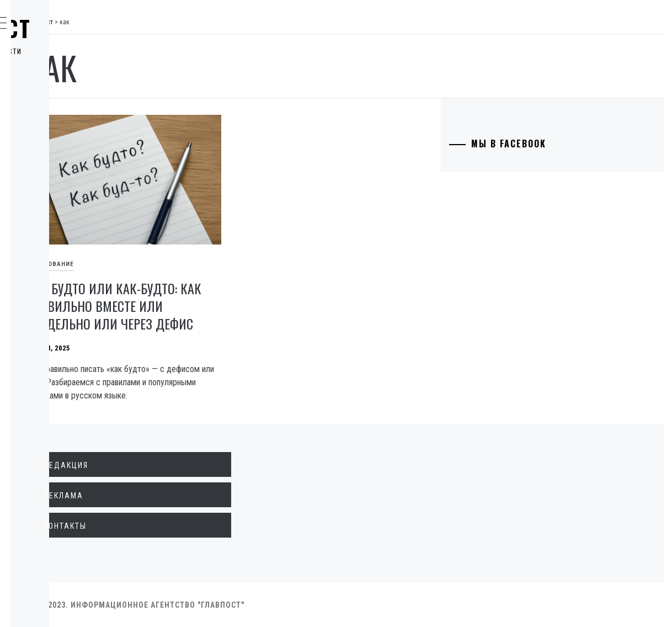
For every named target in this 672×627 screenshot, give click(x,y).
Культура (61, 231)
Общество (63, 134)
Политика (63, 85)
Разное (56, 279)
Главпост (94, 28)
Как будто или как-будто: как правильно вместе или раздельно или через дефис (241, 283)
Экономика (66, 109)
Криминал (63, 158)
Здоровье (62, 255)
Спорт (54, 304)
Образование (69, 182)
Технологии (67, 206)
